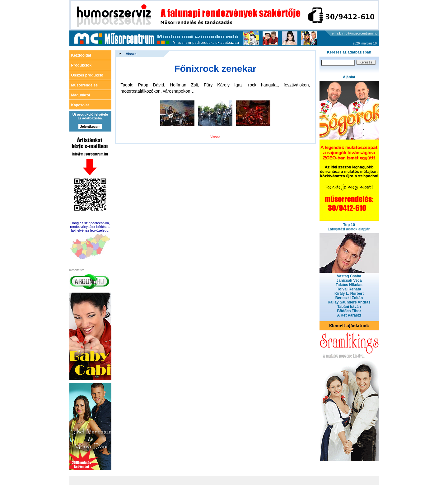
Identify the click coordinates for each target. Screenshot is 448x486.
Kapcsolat (80, 105)
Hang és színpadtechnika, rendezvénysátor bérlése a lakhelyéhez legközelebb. (90, 227)
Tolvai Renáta (349, 289)
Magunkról (81, 95)
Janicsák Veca (349, 280)
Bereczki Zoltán (349, 298)
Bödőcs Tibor (349, 311)
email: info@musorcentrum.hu (355, 33)
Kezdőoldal (81, 55)
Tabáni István (349, 307)
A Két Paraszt (349, 315)
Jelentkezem (90, 127)
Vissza (131, 54)
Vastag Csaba (349, 276)
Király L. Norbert (349, 294)
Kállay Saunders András (349, 302)
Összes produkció (87, 75)
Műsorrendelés (84, 85)
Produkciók (81, 65)
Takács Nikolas (349, 285)
